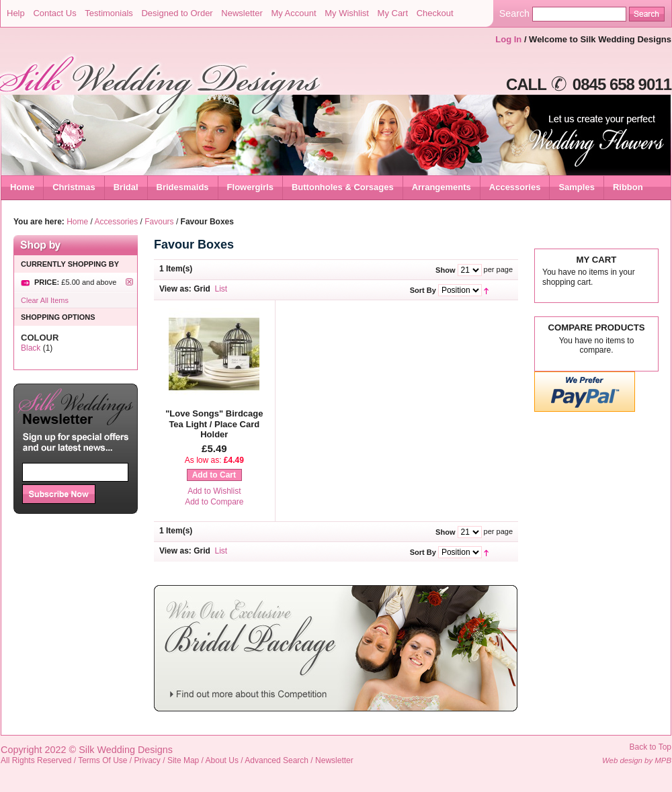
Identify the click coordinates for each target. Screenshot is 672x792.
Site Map (183, 760)
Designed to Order (177, 13)
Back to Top (650, 747)
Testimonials (109, 13)
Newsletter (242, 13)
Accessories (117, 222)
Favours (159, 222)
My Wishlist (347, 13)
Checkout (435, 13)
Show (445, 270)
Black (31, 348)
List (221, 289)
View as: (175, 289)
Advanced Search (277, 760)
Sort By (423, 290)
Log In (508, 39)
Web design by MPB (637, 760)
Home (22, 187)
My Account (293, 13)
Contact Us (54, 13)
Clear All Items (45, 300)
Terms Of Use (102, 760)
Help (16, 13)
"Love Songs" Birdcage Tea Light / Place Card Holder (214, 424)
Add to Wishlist (214, 491)
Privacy (148, 760)
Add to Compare (214, 502)
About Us (222, 760)
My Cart (393, 13)
